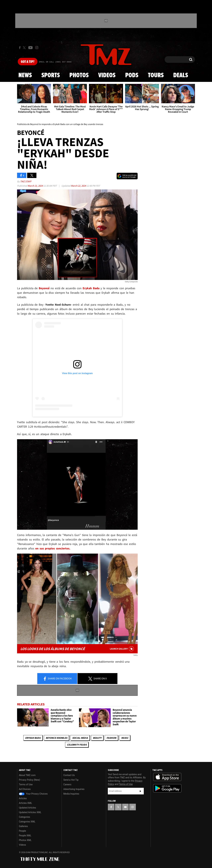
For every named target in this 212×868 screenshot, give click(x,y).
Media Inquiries (71, 794)
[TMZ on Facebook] (20, 48)
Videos (107, 75)
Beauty (97, 738)
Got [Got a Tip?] (28, 62)
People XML (25, 836)
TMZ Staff (26, 181)
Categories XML (27, 822)
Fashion (111, 738)
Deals (181, 75)
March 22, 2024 (79, 186)
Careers (67, 784)
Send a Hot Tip (71, 780)
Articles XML (26, 803)
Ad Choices (25, 789)
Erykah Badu (33, 738)
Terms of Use (26, 784)
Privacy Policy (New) (29, 780)
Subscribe (140, 791)
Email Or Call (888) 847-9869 (55, 62)
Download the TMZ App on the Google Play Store (167, 788)
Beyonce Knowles (56, 738)
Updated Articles (27, 808)
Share (57, 679)
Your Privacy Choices (33, 794)
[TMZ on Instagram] (37, 48)
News (25, 75)
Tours (156, 75)
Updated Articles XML (30, 812)
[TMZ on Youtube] (30, 48)
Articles (23, 798)
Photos (79, 75)
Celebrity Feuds (77, 745)
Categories (24, 817)
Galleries (23, 826)
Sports (51, 75)
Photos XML (25, 840)
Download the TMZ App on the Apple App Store (167, 777)
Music (125, 738)
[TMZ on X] (25, 48)
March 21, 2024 (35, 186)
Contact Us (69, 775)
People (22, 831)
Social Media (80, 738)
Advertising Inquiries (74, 789)
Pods (132, 75)
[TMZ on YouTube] (125, 807)
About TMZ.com (27, 775)
